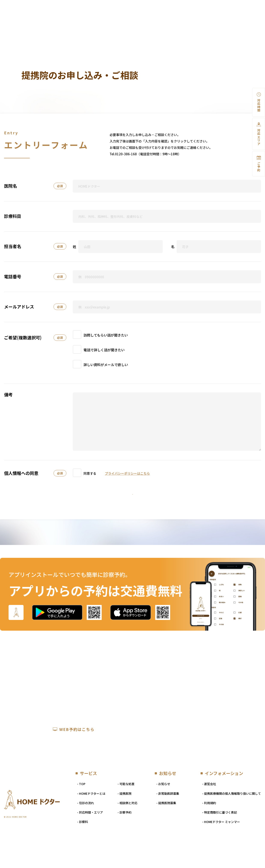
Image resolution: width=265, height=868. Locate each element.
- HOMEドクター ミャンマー (221, 841)
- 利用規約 (209, 822)
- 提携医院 (124, 813)
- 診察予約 (124, 832)
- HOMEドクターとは (91, 813)
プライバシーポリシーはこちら (127, 472)
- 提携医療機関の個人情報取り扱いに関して (232, 813)
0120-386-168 (126, 152)
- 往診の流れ (86, 822)
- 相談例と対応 (127, 822)
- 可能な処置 (126, 803)
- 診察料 (83, 841)
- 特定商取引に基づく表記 (220, 832)
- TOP (81, 803)
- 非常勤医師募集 (168, 813)
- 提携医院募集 (166, 822)
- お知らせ (163, 803)
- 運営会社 (209, 803)
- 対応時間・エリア (90, 832)
